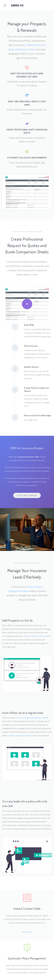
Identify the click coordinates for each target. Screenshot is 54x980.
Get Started (27, 932)
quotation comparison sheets (19, 736)
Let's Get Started (27, 495)
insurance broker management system (32, 718)
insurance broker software (39, 636)
